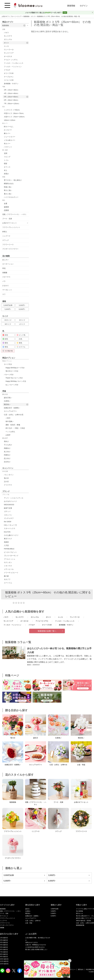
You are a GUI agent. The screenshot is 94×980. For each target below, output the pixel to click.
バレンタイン (9, 475)
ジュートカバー (10, 137)
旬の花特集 (79, 911)
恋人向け (7, 458)
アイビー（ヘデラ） (11, 60)
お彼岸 (8, 435)
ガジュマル (8, 39)
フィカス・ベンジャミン (13, 67)
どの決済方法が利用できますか (35, 947)
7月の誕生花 (4, 952)
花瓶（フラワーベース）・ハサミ (14, 214)
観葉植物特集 (80, 925)
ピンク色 (21, 335)
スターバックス (10, 528)
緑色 (5, 339)
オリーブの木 (9, 73)
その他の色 (8, 351)
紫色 (5, 343)
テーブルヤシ (9, 77)
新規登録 (71, 6)
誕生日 (27, 909)
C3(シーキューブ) (10, 525)
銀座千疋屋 (8, 508)
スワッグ (6, 240)
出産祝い (7, 401)
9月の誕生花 (4, 957)
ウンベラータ (9, 50)
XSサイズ (8, 320)
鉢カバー (5, 123)
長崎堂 (6, 542)
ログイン (84, 6)
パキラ (6, 33)
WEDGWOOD (9, 505)
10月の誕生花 (4, 959)
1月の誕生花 (4, 938)
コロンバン (8, 515)
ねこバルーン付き (12, 385)
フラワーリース (8, 245)
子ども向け (8, 445)
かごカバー (8, 130)
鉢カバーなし (9, 127)
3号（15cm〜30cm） (12, 90)
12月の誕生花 (4, 964)
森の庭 (6, 576)
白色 (19, 339)
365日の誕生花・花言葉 (83, 921)
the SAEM (8, 522)
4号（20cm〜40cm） (12, 93)
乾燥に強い (8, 187)
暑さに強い (8, 194)
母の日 (6, 478)
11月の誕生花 (4, 961)
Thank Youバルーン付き (14, 378)
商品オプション (7, 361)
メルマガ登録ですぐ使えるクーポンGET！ (44, 13)
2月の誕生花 (4, 940)
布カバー (7, 144)
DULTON (7, 532)
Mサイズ (8, 324)
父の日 (6, 482)
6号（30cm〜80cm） (12, 100)
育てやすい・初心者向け (13, 180)
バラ (4, 281)
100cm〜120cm (10, 120)
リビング (7, 157)
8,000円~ (22, 309)
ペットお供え (10, 432)
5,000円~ (8, 309)
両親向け (7, 448)
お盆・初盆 (29, 923)
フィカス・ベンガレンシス (14, 63)
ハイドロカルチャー (11, 197)
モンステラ (8, 36)
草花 (4, 268)
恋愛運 (6, 210)
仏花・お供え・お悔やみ (33, 921)
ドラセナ (7, 70)
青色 (5, 347)
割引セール (79, 913)
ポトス (33, 16)
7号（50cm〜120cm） (12, 104)
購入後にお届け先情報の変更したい (36, 949)
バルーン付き (9, 375)
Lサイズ (22, 324)
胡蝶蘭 (5, 273)
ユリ (4, 294)
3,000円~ (22, 305)
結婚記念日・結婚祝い (12, 408)
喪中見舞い (10, 421)
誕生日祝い (8, 398)
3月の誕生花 (4, 942)
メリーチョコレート (11, 573)
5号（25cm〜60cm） (16, 97)
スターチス (6, 277)
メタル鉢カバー (10, 140)
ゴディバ (7, 511)
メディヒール (9, 569)
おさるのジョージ (10, 501)
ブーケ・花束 (7, 219)
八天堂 (6, 545)
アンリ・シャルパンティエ (14, 498)
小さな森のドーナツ (11, 535)
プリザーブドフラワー (10, 249)
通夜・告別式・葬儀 (13, 425)
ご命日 (8, 418)
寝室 (6, 164)
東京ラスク (8, 539)
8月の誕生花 (4, 954)
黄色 (19, 343)
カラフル (21, 347)
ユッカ (6, 46)
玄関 (6, 153)
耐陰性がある (9, 183)
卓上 (6, 170)
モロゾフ (7, 579)
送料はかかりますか (32, 942)
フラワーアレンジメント (11, 227)
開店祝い (16, 404)
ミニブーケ (6, 236)
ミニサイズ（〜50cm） (12, 110)
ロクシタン (8, 562)
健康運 (6, 207)
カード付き (8, 364)
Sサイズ (22, 320)
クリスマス (8, 485)
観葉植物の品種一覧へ (47, 631)
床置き (6, 174)
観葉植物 (26, 16)
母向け (6, 441)
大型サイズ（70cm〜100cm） (15, 117)
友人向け (7, 452)
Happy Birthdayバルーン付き (16, 381)
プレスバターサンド (11, 556)
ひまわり (6, 286)
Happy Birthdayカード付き (15, 368)
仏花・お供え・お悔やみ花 (14, 415)
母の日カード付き (12, 371)
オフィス (7, 167)
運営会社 (81, 969)
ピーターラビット (10, 552)
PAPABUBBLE (9, 549)
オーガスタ (8, 56)
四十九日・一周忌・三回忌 (15, 428)
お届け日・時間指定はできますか (36, 945)
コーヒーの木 (9, 80)
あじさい (6, 260)
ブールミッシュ (10, 559)
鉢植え (5, 232)
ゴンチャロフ (9, 518)
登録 (65, 13)
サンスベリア (9, 53)
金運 (6, 203)
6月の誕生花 (4, 949)
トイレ (6, 160)
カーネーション (8, 264)
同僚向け (7, 455)
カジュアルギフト (10, 411)
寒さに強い (8, 190)
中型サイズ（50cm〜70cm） (14, 113)
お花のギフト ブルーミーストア (12, 16)
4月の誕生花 (4, 945)
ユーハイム (8, 583)
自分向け (7, 462)
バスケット (8, 147)
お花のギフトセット (10, 223)
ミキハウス (8, 566)
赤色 (5, 335)
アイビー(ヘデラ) (42, 621)
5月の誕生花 (4, 947)
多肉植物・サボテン (11, 84)
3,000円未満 (8, 305)
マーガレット (7, 290)
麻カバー (7, 133)
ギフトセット (4, 916)
